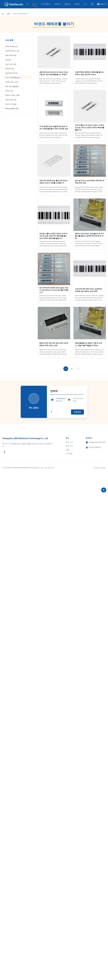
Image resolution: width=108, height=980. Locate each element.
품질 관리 (67, 4)
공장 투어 (58, 4)
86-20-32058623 (95, 447)
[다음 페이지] (78, 369)
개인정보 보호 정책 (99, 468)
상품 (8, 14)
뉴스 (86, 4)
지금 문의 (77, 412)
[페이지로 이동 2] (72, 369)
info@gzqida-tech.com (61, 400)
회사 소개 (69, 442)
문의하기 (77, 4)
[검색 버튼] (93, 4)
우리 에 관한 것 (46, 4)
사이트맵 (69, 453)
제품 (34, 4)
